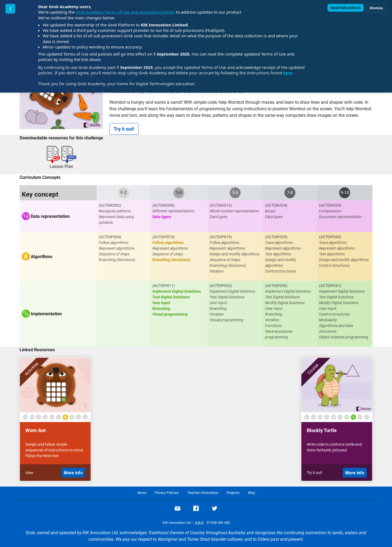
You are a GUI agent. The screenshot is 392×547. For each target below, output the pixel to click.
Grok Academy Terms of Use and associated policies (125, 12)
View (29, 473)
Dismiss (376, 8)
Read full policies (346, 8)
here (287, 73)
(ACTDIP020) (221, 286)
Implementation (46, 314)
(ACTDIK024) (276, 205)
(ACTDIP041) (330, 286)
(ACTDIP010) (164, 237)
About (142, 493)
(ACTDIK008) (164, 205)
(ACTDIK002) (110, 205)
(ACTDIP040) (330, 237)
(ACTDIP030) (276, 286)
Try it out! (124, 129)
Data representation (50, 216)
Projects (233, 493)
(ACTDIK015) (221, 205)
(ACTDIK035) (330, 205)
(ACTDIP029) (276, 237)
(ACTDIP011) (164, 286)
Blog (251, 493)
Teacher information (203, 493)
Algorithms (42, 257)
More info (73, 473)
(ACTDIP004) (110, 237)
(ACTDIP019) (221, 237)
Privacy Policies (167, 493)
